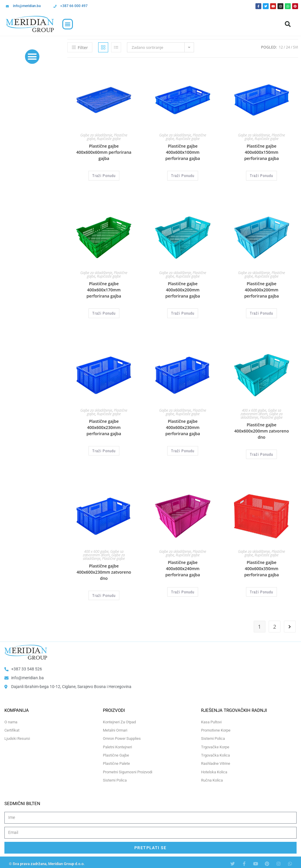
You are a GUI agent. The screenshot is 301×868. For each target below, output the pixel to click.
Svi (296, 47)
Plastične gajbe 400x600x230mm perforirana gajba (104, 426)
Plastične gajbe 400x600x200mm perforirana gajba (183, 289)
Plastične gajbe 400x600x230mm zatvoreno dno (104, 570)
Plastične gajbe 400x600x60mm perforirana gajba (104, 152)
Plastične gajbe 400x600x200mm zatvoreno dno (262, 429)
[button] (68, 24)
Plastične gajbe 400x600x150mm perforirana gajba (262, 152)
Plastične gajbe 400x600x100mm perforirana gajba (183, 152)
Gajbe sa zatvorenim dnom (261, 411)
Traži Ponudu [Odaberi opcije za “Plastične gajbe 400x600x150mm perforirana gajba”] (262, 175)
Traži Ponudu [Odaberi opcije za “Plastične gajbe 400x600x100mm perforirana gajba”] (183, 175)
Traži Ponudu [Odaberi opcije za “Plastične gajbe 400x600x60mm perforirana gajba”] (104, 175)
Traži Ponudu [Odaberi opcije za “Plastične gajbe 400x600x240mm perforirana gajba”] (183, 589)
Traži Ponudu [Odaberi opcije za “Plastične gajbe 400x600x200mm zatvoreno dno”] (262, 453)
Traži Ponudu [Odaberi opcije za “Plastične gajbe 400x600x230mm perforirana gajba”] (104, 449)
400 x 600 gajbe (254, 409)
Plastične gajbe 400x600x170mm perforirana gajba (104, 289)
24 (288, 47)
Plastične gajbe (271, 416)
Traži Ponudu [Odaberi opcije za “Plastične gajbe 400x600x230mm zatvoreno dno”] (104, 593)
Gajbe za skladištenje (96, 135)
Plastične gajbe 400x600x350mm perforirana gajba (262, 566)
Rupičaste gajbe (109, 139)
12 (281, 47)
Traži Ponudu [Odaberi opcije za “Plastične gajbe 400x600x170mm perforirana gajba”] (104, 312)
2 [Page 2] (275, 624)
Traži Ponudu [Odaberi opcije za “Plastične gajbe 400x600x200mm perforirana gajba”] (183, 312)
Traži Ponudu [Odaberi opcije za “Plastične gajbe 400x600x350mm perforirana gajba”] (262, 589)
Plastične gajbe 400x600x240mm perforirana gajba (183, 566)
